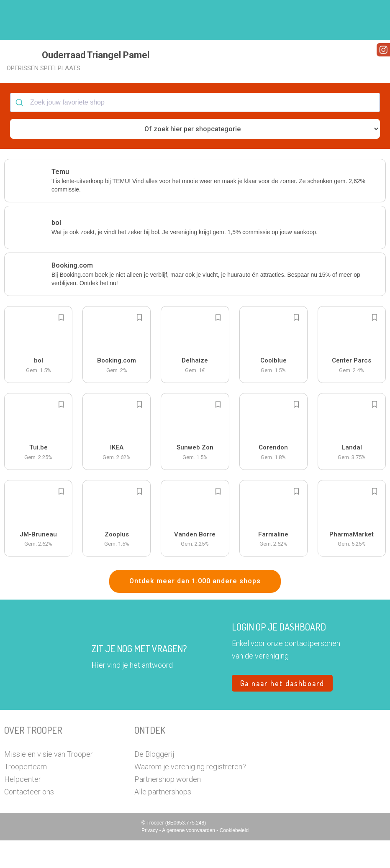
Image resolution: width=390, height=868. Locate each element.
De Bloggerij (154, 782)
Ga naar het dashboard (282, 711)
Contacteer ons (29, 819)
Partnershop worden (168, 807)
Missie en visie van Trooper (49, 782)
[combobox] (195, 130)
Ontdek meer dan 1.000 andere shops (195, 609)
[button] (371, 20)
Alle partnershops (163, 819)
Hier (99, 693)
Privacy (150, 858)
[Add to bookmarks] (61, 345)
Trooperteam (26, 794)
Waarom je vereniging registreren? (190, 794)
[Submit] (20, 130)
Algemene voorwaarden (189, 858)
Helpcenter (23, 807)
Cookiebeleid (234, 858)
